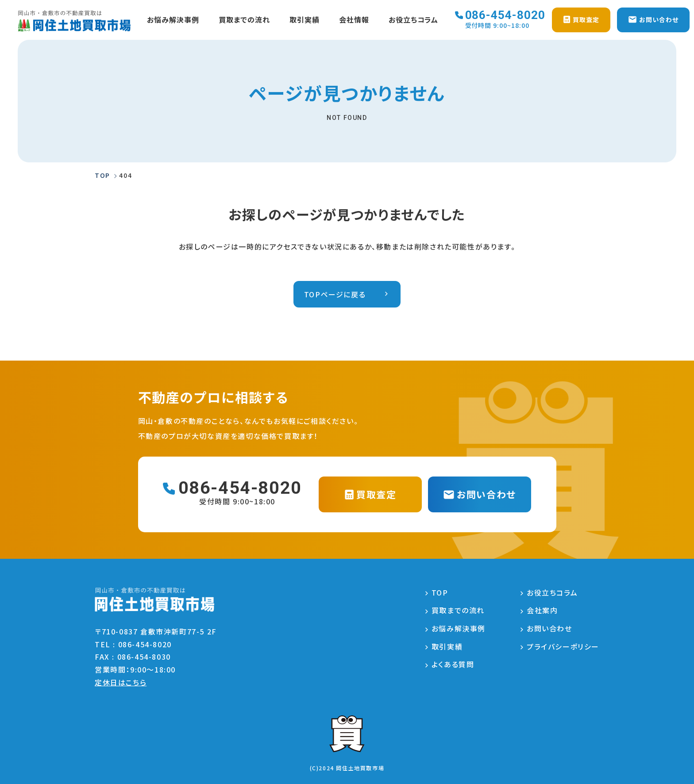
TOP (440, 592)
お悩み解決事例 (173, 20)
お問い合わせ (549, 628)
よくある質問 (453, 665)
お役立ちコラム (413, 20)
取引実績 (304, 20)
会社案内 (542, 611)
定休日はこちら (121, 682)
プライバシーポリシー (563, 646)
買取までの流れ (244, 20)
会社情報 (354, 20)
